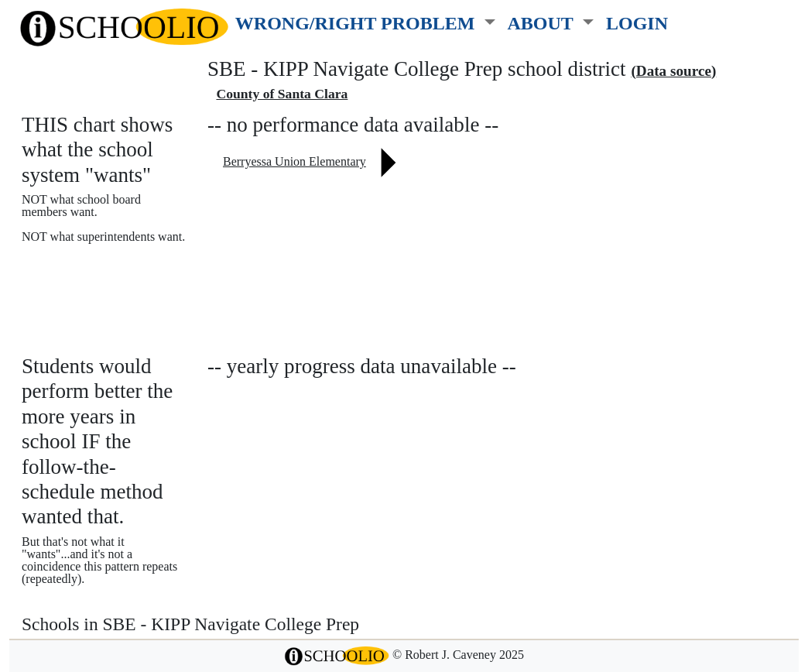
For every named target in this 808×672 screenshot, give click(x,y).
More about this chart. (89, 266)
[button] (365, 20)
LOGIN (637, 23)
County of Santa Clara (282, 94)
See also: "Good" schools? (99, 299)
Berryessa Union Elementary (294, 161)
